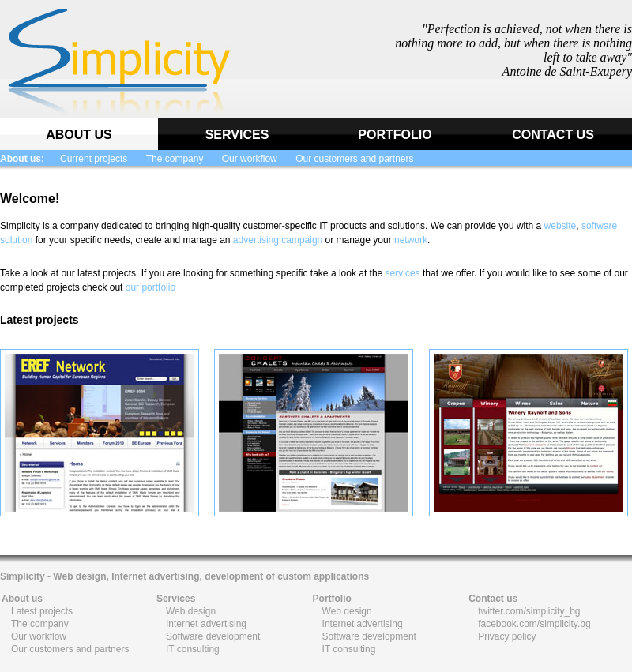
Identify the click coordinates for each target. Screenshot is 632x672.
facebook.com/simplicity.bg (534, 624)
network (411, 240)
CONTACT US (553, 135)
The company (175, 159)
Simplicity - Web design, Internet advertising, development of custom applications (184, 576)
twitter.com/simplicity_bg (529, 611)
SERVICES (237, 135)
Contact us (493, 599)
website (561, 226)
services (403, 273)
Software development (213, 636)
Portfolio (332, 599)
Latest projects (42, 611)
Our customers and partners (354, 159)
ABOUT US (79, 135)
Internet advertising (206, 624)
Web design (191, 611)
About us (22, 599)
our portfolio (150, 287)
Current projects (94, 159)
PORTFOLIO (395, 135)
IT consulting (193, 649)
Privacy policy (507, 636)
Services (176, 599)
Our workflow (250, 159)
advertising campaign (278, 240)
